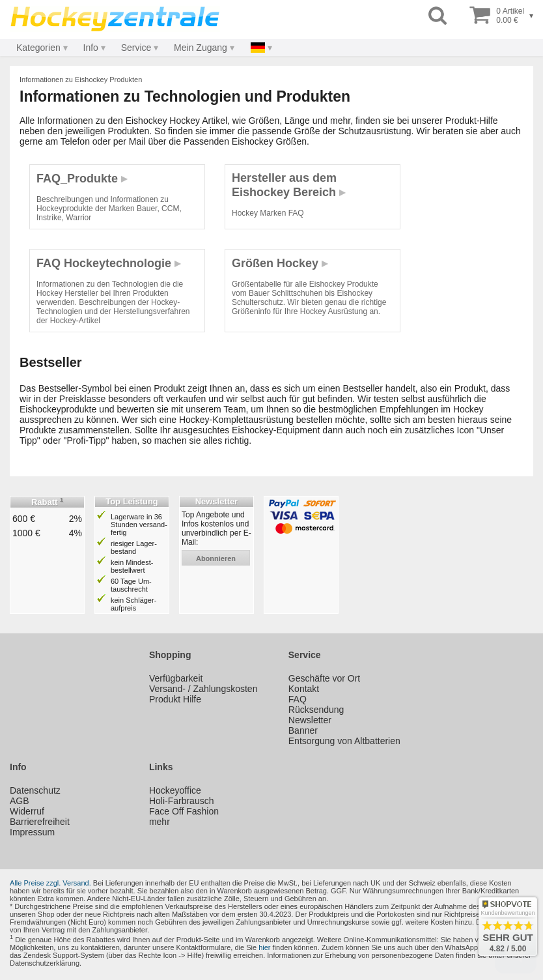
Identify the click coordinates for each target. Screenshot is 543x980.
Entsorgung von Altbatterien (344, 741)
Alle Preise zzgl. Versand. (50, 883)
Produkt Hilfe (175, 699)
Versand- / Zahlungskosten (203, 689)
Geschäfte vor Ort (324, 678)
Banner (303, 730)
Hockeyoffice (175, 790)
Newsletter (310, 720)
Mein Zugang (201, 48)
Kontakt (304, 689)
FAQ (298, 699)
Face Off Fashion (184, 811)
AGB (20, 801)
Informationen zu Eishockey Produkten (81, 79)
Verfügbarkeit (176, 678)
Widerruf (27, 811)
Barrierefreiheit (40, 822)
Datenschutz (35, 790)
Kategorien (38, 48)
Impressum (32, 832)
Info (91, 48)
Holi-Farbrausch (182, 801)
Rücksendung (316, 710)
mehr (160, 822)
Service (136, 48)
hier (264, 947)
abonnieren (216, 558)
